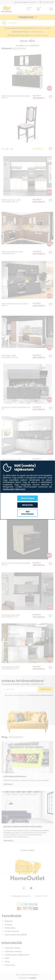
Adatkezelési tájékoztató (14, 489)
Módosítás (27, 505)
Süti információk (27, 513)
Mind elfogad (27, 498)
